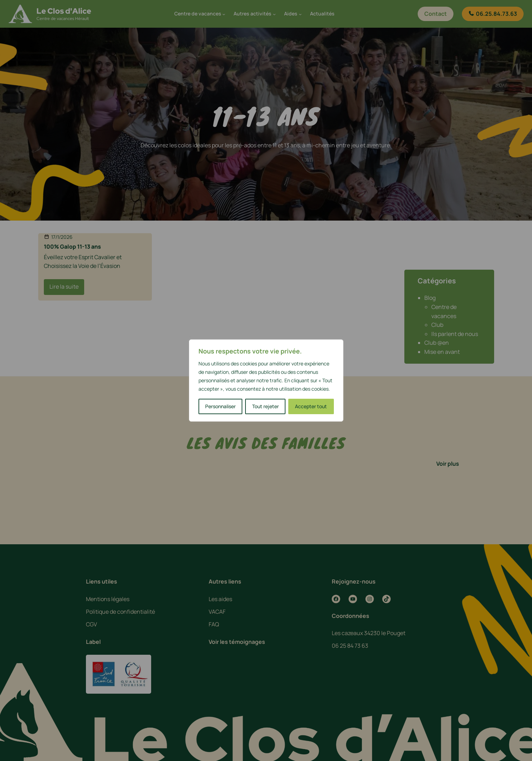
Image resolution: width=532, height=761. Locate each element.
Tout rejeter (265, 406)
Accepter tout (311, 406)
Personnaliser (220, 406)
